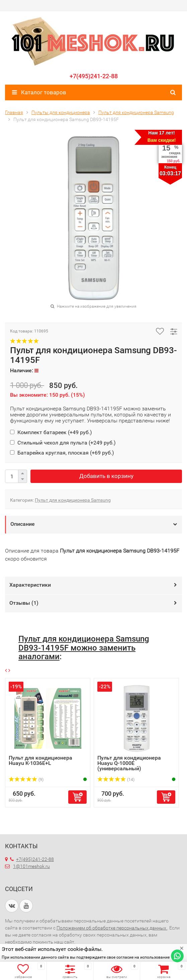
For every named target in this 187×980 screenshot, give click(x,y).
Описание (23, 524)
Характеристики (30, 585)
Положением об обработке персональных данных (112, 928)
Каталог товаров (39, 92)
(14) (116, 780)
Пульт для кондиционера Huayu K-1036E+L (40, 760)
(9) (26, 780)
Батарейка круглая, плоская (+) (62, 453)
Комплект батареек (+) (51, 432)
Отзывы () (24, 603)
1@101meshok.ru (31, 866)
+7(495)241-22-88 (94, 76)
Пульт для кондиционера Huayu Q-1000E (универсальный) (129, 763)
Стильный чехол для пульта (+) (63, 443)
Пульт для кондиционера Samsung (73, 500)
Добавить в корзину (106, 476)
